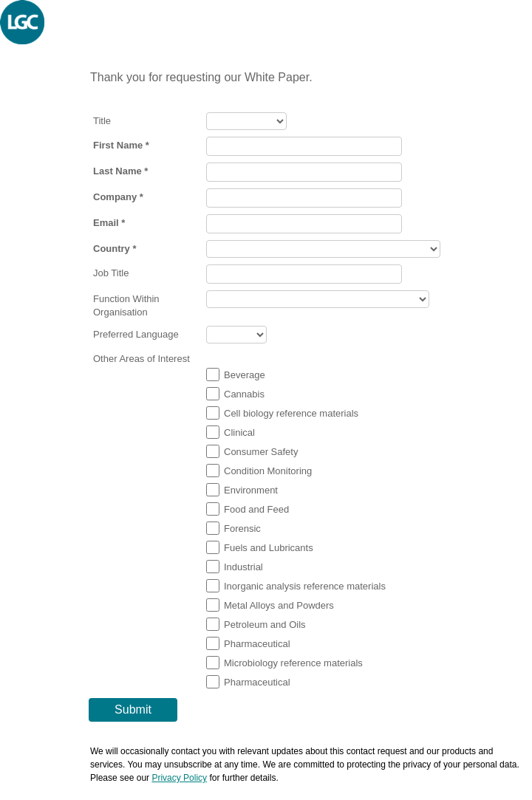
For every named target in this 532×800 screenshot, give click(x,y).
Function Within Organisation (126, 305)
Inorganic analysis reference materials (305, 586)
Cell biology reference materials (291, 413)
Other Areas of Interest (141, 359)
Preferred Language (136, 334)
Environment (251, 490)
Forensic (242, 529)
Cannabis (244, 394)
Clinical (239, 433)
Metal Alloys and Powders (279, 605)
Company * (118, 197)
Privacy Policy (179, 778)
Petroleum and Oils (265, 625)
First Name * (121, 145)
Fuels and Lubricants (269, 548)
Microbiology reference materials (293, 663)
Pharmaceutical (257, 644)
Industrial (243, 567)
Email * (109, 223)
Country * (115, 249)
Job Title (111, 273)
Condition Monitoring (268, 471)
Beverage (245, 375)
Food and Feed (256, 509)
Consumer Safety (261, 452)
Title (102, 121)
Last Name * (120, 171)
